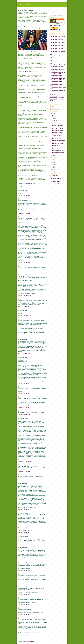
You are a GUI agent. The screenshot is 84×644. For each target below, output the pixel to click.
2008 (52, 169)
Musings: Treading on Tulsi (58, 152)
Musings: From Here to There (58, 122)
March (54, 119)
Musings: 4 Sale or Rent (57, 124)
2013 (52, 161)
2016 (52, 156)
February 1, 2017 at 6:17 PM (24, 393)
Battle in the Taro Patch (56, 179)
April (53, 117)
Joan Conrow (23, 299)
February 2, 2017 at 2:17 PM (24, 559)
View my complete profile (55, 25)
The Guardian (26, 71)
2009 (52, 168)
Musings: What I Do (56, 147)
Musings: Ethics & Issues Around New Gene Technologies (57, 135)
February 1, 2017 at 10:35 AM (25, 307)
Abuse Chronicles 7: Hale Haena (58, 78)
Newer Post (21, 639)
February (54, 120)
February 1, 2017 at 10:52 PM (25, 461)
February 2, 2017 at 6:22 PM (24, 614)
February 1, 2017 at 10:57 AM (25, 315)
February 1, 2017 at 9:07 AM (24, 195)
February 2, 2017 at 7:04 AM (24, 510)
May (53, 115)
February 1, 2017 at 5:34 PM (24, 354)
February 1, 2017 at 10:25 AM (25, 271)
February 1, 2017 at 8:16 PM (24, 407)
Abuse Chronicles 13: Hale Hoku (58, 65)
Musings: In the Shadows (57, 149)
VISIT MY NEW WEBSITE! (57, 102)
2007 (52, 171)
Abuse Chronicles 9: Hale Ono (58, 74)
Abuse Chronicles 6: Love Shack (58, 80)
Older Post (45, 639)
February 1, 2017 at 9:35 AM (24, 213)
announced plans (29, 156)
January (54, 154)
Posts (52, 107)
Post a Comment (22, 637)
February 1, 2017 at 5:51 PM (24, 383)
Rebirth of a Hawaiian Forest (57, 180)
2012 (52, 163)
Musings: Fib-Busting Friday (58, 151)
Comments (53, 109)
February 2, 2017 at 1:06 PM (24, 544)
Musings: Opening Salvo (57, 144)
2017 (52, 114)
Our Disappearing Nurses (57, 183)
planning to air (27, 164)
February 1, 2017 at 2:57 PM (24, 336)
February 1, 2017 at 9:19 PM (24, 415)
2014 (52, 159)
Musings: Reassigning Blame (58, 129)
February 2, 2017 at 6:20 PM (24, 604)
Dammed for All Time (56, 182)
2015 (52, 157)
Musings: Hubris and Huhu (58, 131)
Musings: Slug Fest (56, 145)
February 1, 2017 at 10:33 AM (25, 295)
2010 (52, 166)
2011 (52, 164)
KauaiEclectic (25, 4)
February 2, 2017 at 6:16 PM (24, 594)
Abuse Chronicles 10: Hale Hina (58, 72)
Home (33, 639)
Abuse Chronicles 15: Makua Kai (58, 51)
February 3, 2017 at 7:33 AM (24, 635)
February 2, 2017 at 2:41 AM (24, 471)
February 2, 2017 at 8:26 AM (24, 533)
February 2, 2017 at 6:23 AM (24, 480)
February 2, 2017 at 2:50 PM (24, 570)
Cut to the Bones (55, 176)
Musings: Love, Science (57, 139)
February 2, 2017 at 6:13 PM (24, 583)
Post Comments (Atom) (29, 642)
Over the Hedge (54, 177)
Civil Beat (36, 20)
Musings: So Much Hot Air (58, 132)
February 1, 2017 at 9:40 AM (24, 262)
